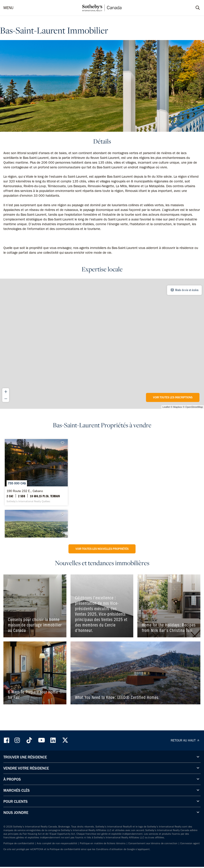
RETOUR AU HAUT (186, 740)
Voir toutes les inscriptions (173, 397)
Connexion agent (190, 843)
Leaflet (166, 407)
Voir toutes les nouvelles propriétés (102, 549)
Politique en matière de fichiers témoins (103, 843)
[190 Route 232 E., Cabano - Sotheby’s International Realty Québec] (36, 472)
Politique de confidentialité (19, 843)
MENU (8, 8)
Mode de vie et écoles (184, 290)
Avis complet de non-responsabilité (57, 843)
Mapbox (178, 407)
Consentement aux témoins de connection (153, 843)
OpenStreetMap (194, 407)
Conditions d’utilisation (109, 849)
